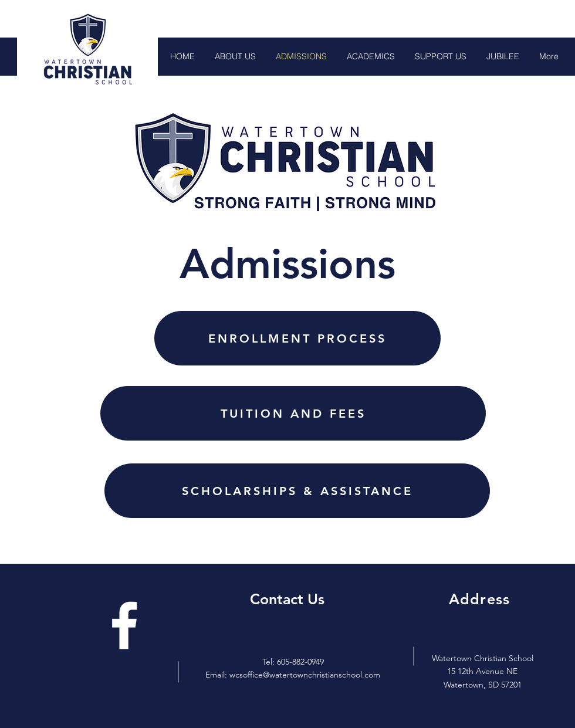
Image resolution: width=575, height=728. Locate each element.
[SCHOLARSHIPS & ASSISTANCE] (297, 491)
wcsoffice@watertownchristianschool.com (305, 675)
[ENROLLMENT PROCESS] (297, 338)
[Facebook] (124, 625)
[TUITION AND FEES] (293, 413)
